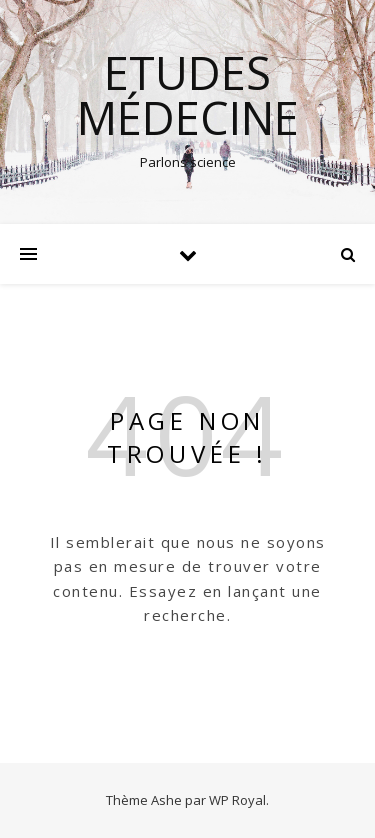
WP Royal (237, 800)
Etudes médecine (188, 95)
